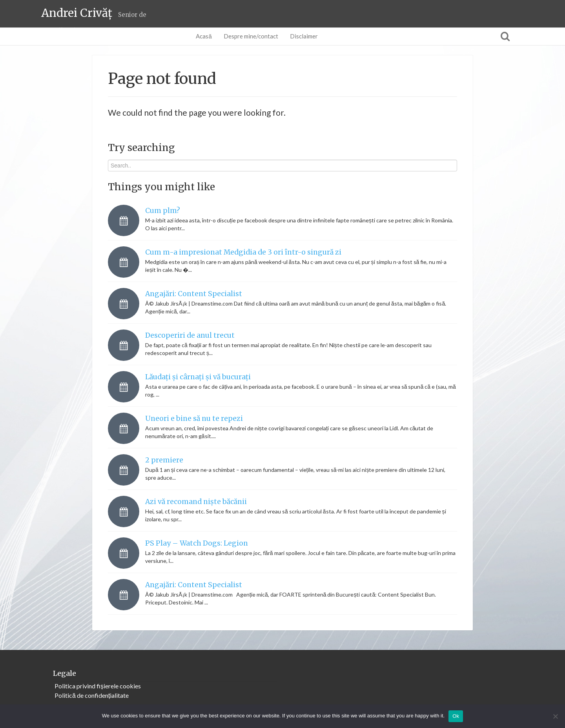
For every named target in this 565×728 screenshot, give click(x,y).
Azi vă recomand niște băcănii (196, 502)
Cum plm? (163, 211)
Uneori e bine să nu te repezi (194, 419)
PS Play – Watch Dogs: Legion (197, 543)
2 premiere (164, 460)
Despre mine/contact (251, 36)
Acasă (204, 36)
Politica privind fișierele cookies (98, 686)
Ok (456, 716)
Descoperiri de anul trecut (190, 335)
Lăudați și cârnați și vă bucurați (198, 377)
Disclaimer (304, 36)
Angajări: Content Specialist (194, 294)
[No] (555, 716)
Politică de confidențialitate (92, 695)
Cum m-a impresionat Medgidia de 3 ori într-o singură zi (243, 252)
